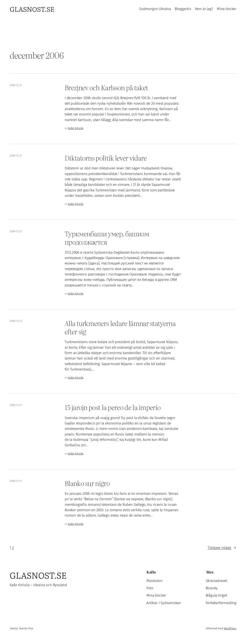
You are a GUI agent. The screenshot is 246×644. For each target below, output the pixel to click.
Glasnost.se (32, 9)
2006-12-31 (16, 85)
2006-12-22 (16, 321)
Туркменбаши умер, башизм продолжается (107, 238)
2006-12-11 (16, 481)
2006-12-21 (16, 405)
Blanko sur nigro (87, 483)
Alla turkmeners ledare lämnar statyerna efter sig (120, 327)
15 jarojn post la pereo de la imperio (113, 407)
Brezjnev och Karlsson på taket (106, 87)
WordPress (230, 628)
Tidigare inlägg (222, 548)
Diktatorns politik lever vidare (106, 158)
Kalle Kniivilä (76, 128)
